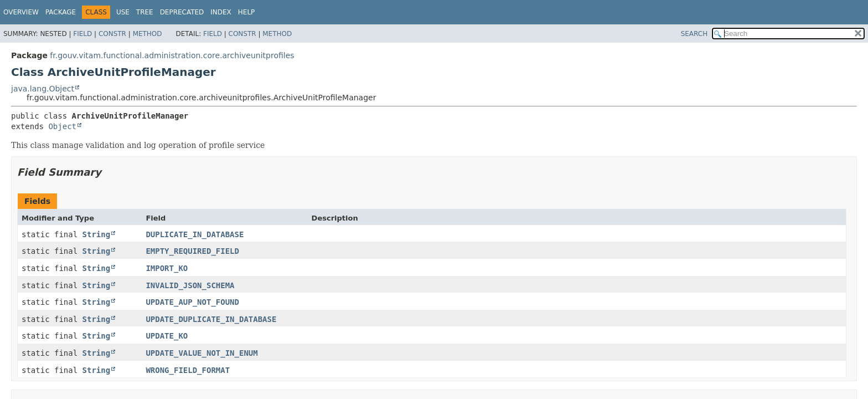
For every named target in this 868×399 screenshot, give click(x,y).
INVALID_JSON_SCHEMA (190, 285)
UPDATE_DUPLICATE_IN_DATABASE (211, 319)
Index (221, 12)
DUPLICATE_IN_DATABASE (195, 234)
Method (148, 34)
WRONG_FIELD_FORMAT (188, 370)
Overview (21, 12)
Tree (145, 12)
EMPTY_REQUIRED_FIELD (192, 251)
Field (82, 34)
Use (123, 12)
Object (62, 126)
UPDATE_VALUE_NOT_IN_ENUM (201, 353)
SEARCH (694, 34)
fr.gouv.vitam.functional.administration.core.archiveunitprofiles (172, 55)
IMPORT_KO (167, 268)
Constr (112, 34)
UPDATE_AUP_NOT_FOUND (192, 302)
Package (61, 12)
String (97, 234)
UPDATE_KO (167, 336)
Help (247, 12)
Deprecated (182, 12)
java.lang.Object (43, 89)
